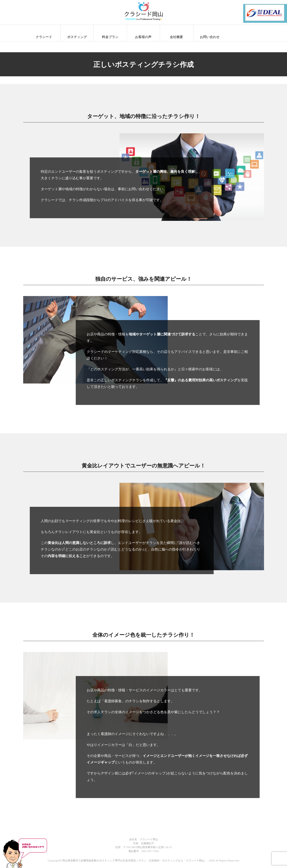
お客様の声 (143, 37)
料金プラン (110, 37)
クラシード (44, 37)
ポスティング (77, 37)
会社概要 (176, 37)
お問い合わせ (210, 37)
